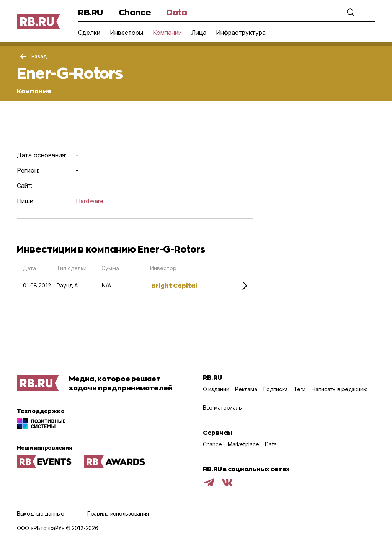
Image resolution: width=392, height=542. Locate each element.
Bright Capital (174, 285)
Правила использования (118, 513)
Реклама (246, 389)
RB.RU (91, 12)
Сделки (89, 33)
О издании (216, 389)
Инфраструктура (241, 33)
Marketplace (243, 444)
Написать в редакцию (340, 389)
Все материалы (223, 407)
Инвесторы (127, 33)
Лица (199, 33)
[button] (351, 12)
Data (177, 12)
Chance (135, 12)
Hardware (90, 201)
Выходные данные (41, 513)
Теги (300, 389)
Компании (167, 33)
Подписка (276, 389)
